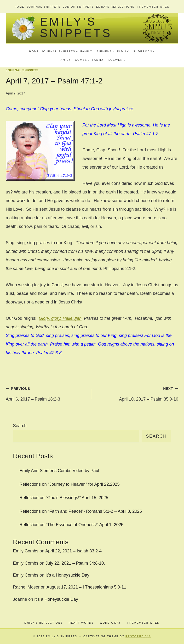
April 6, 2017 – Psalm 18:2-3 (47, 393)
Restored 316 (138, 636)
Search (20, 426)
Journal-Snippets (43, 7)
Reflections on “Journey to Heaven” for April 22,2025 (69, 484)
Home (19, 7)
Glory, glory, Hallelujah (60, 318)
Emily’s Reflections (115, 7)
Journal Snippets (22, 70)
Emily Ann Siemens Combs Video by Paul (59, 471)
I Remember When (153, 7)
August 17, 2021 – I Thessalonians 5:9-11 (86, 587)
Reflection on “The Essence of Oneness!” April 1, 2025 (71, 525)
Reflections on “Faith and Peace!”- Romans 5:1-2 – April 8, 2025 (81, 511)
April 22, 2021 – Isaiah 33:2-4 (73, 551)
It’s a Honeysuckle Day (67, 575)
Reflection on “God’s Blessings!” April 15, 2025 (64, 498)
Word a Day (110, 623)
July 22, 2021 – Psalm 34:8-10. (75, 563)
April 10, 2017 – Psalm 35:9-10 (137, 393)
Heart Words (81, 623)
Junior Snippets (78, 7)
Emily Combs (26, 551)
